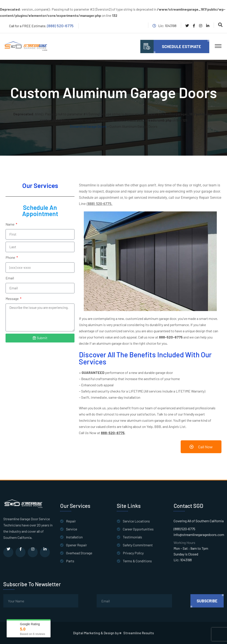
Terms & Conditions (137, 561)
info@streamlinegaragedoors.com (199, 535)
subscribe (207, 601)
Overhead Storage (79, 553)
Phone (11, 257)
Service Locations (136, 521)
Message (12, 299)
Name (10, 224)
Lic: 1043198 (183, 560)
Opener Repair (76, 545)
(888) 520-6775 (60, 26)
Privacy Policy (133, 553)
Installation (74, 537)
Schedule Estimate (181, 46)
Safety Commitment (138, 545)
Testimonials (132, 537)
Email (10, 278)
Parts (70, 561)
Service (72, 529)
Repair (71, 521)
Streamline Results (139, 633)
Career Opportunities (138, 529)
